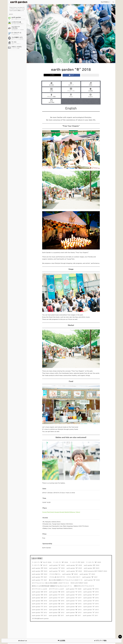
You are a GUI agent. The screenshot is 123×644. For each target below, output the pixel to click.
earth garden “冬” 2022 (87, 574)
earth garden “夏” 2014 (74, 607)
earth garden (19, 18)
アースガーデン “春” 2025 (94, 562)
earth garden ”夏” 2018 (39, 595)
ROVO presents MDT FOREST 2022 (95, 571)
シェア (71, 75)
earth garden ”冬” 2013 (91, 610)
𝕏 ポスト (52, 75)
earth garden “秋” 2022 (74, 571)
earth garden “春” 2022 (70, 574)
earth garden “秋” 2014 (57, 607)
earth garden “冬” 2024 (57, 568)
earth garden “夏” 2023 (92, 568)
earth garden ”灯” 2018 (57, 595)
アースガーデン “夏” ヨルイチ (40, 565)
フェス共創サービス (19, 38)
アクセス (71, 95)
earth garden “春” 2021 (90, 577)
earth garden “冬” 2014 (91, 607)
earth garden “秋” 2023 (74, 568)
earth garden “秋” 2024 (74, 565)
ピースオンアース (19, 34)
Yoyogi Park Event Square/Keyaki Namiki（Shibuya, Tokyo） (61, 512)
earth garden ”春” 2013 (74, 610)
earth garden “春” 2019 (57, 592)
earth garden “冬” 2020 (74, 589)
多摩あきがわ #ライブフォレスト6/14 (84, 586)
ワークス (19, 43)
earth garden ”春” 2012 (74, 613)
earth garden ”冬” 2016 (91, 601)
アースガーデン (19, 2)
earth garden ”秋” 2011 (39, 616)
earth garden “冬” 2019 (74, 592)
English (91, 95)
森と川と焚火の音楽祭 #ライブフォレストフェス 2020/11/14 (66, 580)
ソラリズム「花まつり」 (55, 574)
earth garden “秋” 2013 (39, 610)
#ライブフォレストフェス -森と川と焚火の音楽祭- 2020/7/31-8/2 (50, 583)
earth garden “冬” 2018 (74, 595)
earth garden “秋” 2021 (39, 577)
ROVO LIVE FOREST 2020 (79, 583)
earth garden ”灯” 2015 (91, 604)
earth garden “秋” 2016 (91, 598)
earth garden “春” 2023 (40, 571)
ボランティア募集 (51, 95)
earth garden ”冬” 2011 (90, 616)
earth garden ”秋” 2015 (39, 604)
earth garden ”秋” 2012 (39, 613)
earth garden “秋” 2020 (92, 580)
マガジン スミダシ (19, 48)
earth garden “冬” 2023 (57, 571)
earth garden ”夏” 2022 (40, 574)
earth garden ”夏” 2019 (39, 592)
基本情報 (51, 84)
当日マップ (71, 84)
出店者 (51, 90)
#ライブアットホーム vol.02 (39, 589)
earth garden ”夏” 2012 (57, 613)
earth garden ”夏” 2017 (39, 598)
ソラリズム (19, 28)
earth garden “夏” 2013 (57, 610)
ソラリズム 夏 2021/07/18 (57, 577)
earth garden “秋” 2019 (91, 589)
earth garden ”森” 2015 (74, 604)
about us (23, 641)
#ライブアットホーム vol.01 (56, 589)
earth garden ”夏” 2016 (39, 601)
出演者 (90, 84)
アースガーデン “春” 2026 (61, 562)
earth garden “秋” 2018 (91, 592)
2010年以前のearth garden (40, 619)
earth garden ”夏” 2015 (57, 604)
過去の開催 (51, 101)
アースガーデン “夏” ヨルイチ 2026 (42, 562)
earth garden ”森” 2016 (57, 601)
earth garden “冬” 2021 (39, 580)
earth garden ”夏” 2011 (56, 616)
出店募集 (91, 90)
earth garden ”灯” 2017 (57, 598)
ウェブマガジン (105, 2)
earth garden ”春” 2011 (73, 616)
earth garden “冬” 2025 (57, 565)
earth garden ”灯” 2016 (74, 601)
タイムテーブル (71, 90)
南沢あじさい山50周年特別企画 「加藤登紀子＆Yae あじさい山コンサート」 (52, 586)
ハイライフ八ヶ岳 (19, 23)
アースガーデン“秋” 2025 (77, 562)
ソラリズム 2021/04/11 (73, 577)
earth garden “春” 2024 (40, 568)
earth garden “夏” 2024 (92, 565)
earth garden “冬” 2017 (74, 598)
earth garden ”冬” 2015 (39, 607)
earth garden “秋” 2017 (91, 595)
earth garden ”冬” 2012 (91, 613)
